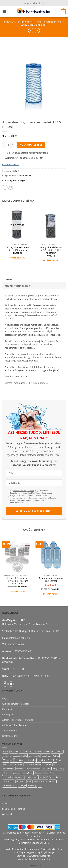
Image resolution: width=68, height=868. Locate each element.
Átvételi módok (10, 731)
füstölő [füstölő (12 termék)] (58, 760)
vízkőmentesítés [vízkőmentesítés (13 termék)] (10, 786)
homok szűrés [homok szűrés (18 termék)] (16, 764)
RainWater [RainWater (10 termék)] (19, 777)
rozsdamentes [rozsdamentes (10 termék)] (31, 777)
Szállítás (6, 803)
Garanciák (7, 814)
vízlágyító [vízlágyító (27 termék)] (22, 786)
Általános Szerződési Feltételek (18, 720)
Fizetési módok (10, 736)
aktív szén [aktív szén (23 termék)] (24, 751)
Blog (4, 698)
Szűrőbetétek (25, 22)
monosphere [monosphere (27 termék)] (27, 773)
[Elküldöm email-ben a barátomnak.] (10, 187)
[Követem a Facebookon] (5, 684)
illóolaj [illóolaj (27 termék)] (38, 764)
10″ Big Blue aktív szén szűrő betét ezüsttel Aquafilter (51, 250)
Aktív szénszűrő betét (34, 25)
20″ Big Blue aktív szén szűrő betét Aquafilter (17, 249)
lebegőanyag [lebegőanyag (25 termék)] (58, 769)
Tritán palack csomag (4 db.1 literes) (51, 579)
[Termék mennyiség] (8, 145)
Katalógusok (8, 715)
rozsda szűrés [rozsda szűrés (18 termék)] (45, 777)
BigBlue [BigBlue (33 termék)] (56, 756)
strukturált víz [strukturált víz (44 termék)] (9, 781)
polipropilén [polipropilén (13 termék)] (8, 777)
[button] (4, 11)
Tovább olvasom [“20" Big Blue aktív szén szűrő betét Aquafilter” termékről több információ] (17, 258)
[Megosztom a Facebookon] (5, 187)
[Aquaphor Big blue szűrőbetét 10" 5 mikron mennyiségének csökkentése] (4, 145)
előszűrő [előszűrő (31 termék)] (50, 760)
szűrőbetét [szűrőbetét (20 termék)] (21, 781)
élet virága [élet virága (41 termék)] (32, 786)
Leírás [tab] (8, 279)
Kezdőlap (9, 22)
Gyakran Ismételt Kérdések (16, 704)
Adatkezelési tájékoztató (14, 725)
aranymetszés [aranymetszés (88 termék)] (57, 751)
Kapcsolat (7, 709)
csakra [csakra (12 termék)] (33, 760)
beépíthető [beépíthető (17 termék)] (46, 756)
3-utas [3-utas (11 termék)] (5, 751)
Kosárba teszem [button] (51, 260)
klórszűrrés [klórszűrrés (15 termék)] (46, 769)
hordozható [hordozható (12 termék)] (29, 764)
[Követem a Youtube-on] (11, 684)
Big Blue (13, 180)
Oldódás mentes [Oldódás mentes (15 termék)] (41, 773)
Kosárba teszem (31, 145)
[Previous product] (37, 30)
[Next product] (31, 30)
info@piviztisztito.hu (34, 3)
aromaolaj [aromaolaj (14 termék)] (7, 756)
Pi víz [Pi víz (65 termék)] (52, 773)
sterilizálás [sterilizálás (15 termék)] (57, 777)
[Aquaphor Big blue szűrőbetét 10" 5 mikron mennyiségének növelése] (12, 145)
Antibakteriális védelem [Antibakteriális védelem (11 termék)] (39, 751)
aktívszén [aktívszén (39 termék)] (14, 751)
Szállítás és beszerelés (14, 809)
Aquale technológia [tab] (17, 286)
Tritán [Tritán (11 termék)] (29, 781)
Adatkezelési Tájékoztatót (24, 491)
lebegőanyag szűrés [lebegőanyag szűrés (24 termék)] (11, 773)
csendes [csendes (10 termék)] (41, 760)
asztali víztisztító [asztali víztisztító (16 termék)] (20, 756)
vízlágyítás (22, 180)
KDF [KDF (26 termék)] (55, 764)
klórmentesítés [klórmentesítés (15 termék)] (33, 769)
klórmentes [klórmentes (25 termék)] (21, 769)
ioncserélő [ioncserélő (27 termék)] (47, 764)
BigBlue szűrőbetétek (49, 22)
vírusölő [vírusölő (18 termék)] (53, 781)
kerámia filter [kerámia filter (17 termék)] (8, 769)
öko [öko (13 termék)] (40, 786)
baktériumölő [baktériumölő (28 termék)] (34, 756)
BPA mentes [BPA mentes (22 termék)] (8, 760)
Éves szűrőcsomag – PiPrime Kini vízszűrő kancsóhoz (17, 581)
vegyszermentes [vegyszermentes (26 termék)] (41, 781)
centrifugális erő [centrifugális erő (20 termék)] (22, 760)
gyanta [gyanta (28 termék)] (6, 764)
